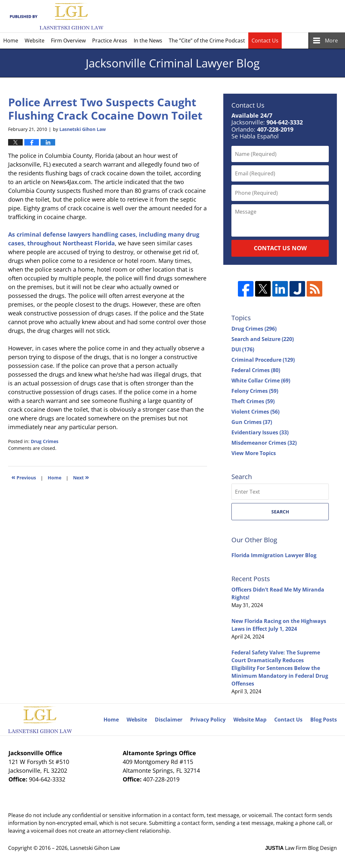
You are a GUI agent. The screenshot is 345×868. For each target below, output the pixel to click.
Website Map (250, 720)
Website (35, 41)
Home (11, 41)
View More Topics (254, 453)
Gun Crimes (252, 422)
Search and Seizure (263, 339)
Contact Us (265, 41)
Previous (24, 477)
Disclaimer (169, 720)
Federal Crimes (256, 370)
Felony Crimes (255, 391)
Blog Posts (324, 720)
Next (81, 477)
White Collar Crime (261, 381)
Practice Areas (110, 41)
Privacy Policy (208, 720)
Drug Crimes (45, 441)
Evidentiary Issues (260, 432)
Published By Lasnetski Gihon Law (281, 16)
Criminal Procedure (263, 360)
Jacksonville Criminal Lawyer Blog (56, 16)
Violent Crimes (255, 412)
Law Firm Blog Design (301, 848)
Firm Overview (68, 41)
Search (280, 512)
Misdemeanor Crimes (264, 443)
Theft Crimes (253, 401)
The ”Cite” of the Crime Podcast (207, 41)
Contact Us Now (280, 248)
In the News (148, 41)
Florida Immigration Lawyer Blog (274, 555)
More (331, 41)
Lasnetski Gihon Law (95, 848)
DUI (243, 349)
